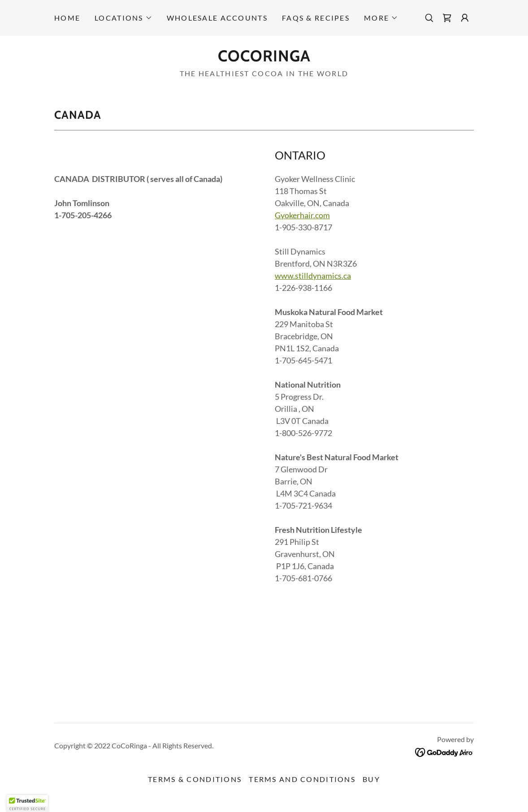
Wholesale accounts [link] (217, 18)
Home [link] (67, 18)
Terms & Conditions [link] (195, 779)
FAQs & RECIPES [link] (316, 18)
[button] (123, 18)
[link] (447, 18)
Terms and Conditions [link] (302, 779)
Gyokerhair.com (302, 215)
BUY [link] (371, 779)
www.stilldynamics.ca (313, 276)
